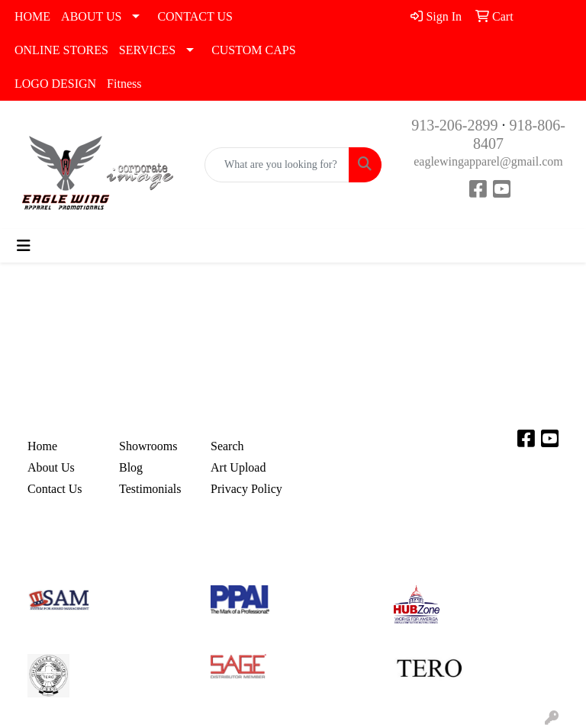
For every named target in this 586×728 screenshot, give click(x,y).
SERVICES (147, 50)
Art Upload (238, 467)
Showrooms (148, 446)
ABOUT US (91, 16)
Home (42, 446)
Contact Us (55, 489)
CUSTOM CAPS (253, 50)
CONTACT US (195, 16)
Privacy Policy (246, 489)
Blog (131, 467)
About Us (51, 467)
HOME (32, 16)
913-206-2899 (454, 125)
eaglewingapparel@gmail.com (488, 161)
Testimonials (150, 489)
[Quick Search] (277, 165)
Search (227, 446)
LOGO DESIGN (55, 84)
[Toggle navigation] (24, 246)
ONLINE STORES (61, 50)
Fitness (124, 84)
